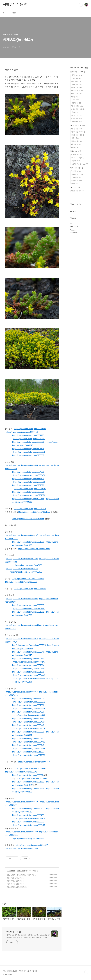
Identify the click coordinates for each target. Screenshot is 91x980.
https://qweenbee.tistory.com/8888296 (28, 579)
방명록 (14, 13)
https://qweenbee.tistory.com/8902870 (28, 485)
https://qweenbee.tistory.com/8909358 (29, 749)
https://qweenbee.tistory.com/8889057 (22, 692)
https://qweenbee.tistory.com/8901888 (28, 838)
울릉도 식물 (78, 135)
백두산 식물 (77, 129)
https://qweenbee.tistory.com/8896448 (28, 725)
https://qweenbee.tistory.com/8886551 (30, 768)
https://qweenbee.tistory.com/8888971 (29, 702)
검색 (81, 5)
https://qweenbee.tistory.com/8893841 (29, 439)
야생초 (77, 75)
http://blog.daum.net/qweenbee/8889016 (29, 645)
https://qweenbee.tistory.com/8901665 (28, 672)
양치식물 (76, 112)
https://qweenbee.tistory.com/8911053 (26, 572)
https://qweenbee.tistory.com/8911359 (29, 755)
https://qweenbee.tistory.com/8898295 (29, 662)
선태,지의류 (76, 103)
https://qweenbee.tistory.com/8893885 (28, 442)
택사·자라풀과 (77, 106)
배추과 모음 (77, 94)
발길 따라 (76, 177)
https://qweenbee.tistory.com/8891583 (22, 848)
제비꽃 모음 (78, 115)
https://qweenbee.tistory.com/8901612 (28, 782)
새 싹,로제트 (77, 81)
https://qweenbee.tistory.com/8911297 (28, 752)
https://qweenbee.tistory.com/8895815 (28, 449)
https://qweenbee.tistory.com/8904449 (29, 675)
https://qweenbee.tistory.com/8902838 (29, 482)
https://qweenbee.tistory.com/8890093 (22, 599)
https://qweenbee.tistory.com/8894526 (28, 712)
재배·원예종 (77, 122)
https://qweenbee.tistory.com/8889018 (22, 639)
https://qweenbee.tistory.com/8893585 (28, 605)
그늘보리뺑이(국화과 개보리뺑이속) (20, 875)
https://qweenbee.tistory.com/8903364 (28, 788)
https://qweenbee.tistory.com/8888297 (22, 535)
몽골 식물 (76, 138)
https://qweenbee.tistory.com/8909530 (29, 679)
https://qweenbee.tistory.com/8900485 (22, 625)
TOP (86, 972)
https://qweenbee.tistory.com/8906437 (30, 589)
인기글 (79, 204)
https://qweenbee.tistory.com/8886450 (29, 475)
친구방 (75, 184)
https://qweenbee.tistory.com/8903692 (22, 559)
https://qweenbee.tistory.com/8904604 (29, 722)
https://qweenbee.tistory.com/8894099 (28, 472)
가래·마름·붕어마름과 (79, 109)
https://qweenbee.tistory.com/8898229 (28, 732)
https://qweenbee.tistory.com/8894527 (32, 845)
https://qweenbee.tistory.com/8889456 (22, 432)
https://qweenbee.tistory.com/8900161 (28, 739)
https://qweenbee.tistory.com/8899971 (28, 822)
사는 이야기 (77, 180)
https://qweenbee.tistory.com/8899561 (30, 489)
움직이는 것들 (77, 174)
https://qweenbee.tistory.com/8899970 (29, 818)
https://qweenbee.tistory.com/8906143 (28, 745)
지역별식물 (11, 871)
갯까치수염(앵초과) (14, 884)
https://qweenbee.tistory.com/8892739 (29, 709)
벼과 (74, 97)
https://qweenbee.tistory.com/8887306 (28, 705)
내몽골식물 (76, 147)
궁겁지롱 (76, 161)
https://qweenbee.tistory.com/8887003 (28, 699)
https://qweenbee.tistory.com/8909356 (28, 499)
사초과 (75, 100)
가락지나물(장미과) (14, 881)
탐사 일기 (76, 171)
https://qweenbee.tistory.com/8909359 (34, 762)
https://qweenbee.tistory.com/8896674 (28, 775)
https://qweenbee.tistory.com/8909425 (29, 825)
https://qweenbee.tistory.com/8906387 (28, 455)
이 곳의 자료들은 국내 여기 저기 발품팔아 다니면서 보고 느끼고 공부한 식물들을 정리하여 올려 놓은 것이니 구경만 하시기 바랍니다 (28, 936)
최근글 (72, 204)
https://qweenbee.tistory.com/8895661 (29, 609)
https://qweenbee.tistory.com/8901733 (34, 512)
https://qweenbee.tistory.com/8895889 (22, 832)
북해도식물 (77, 141)
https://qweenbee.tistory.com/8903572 (29, 452)
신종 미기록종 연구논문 (80, 164)
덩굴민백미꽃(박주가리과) (17, 887)
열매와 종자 (77, 84)
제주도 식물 (21, 871)
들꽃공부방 (76, 151)
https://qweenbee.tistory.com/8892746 (28, 652)
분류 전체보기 (79, 68)
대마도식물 (76, 144)
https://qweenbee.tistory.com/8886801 (28, 808)
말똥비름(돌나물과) (14, 878)
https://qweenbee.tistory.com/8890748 (21, 772)
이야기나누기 (77, 168)
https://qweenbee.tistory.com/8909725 (22, 569)
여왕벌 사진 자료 (78, 191)
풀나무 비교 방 (78, 158)
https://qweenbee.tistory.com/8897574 (30, 509)
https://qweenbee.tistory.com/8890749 (22, 802)
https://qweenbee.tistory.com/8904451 (29, 742)
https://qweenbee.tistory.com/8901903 (28, 542)
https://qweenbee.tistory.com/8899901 (32, 778)
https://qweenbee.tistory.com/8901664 (28, 665)
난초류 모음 (77, 118)
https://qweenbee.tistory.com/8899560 (21, 582)
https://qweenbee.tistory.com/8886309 (28, 479)
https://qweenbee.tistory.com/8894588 (29, 715)
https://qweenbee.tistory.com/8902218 (28, 519)
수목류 (76, 78)
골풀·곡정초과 (77, 91)
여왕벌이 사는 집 (15, 5)
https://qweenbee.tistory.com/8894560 (28, 659)
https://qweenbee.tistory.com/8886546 (22, 465)
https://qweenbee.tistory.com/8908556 (34, 549)
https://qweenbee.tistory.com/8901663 (29, 669)
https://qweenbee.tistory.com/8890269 (30, 429)
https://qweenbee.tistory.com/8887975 (28, 435)
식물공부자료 (77, 155)
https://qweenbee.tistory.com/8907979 (26, 565)
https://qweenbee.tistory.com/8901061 (28, 612)
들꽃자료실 (78, 72)
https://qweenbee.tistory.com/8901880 (28, 719)
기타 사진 (75, 187)
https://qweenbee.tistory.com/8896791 (28, 815)
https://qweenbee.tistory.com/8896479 (29, 729)
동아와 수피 (77, 88)
